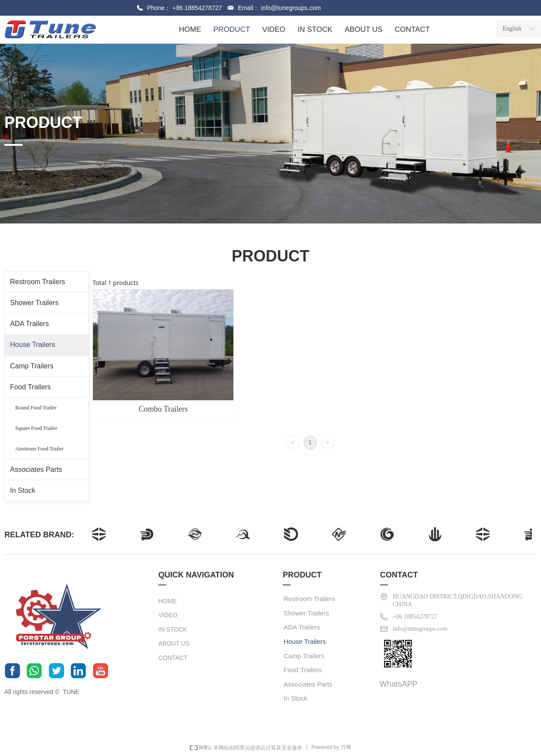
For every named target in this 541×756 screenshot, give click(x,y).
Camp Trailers (32, 366)
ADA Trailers (29, 324)
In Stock (23, 490)
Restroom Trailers (38, 282)
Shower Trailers (34, 303)
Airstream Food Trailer (39, 449)
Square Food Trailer (36, 428)
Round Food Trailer (36, 408)
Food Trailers (30, 387)
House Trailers (33, 345)
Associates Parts (36, 469)
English (512, 29)
